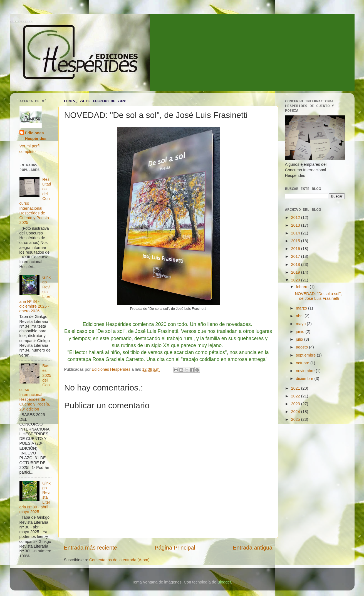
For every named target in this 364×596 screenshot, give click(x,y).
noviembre (306, 371)
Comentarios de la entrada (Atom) (119, 560)
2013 (296, 225)
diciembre (305, 379)
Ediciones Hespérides (21, 21)
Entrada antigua (252, 548)
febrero (303, 287)
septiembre (306, 355)
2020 (296, 280)
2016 (296, 249)
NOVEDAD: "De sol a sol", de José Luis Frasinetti (318, 296)
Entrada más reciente (91, 548)
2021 (296, 388)
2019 (296, 272)
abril (300, 316)
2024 (296, 412)
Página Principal (175, 548)
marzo (302, 308)
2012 (296, 217)
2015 (296, 241)
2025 (296, 419)
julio (300, 339)
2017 (296, 256)
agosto (302, 347)
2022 (296, 396)
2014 (296, 233)
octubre (303, 363)
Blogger (224, 582)
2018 (296, 264)
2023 (296, 404)
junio (301, 332)
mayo (301, 324)
